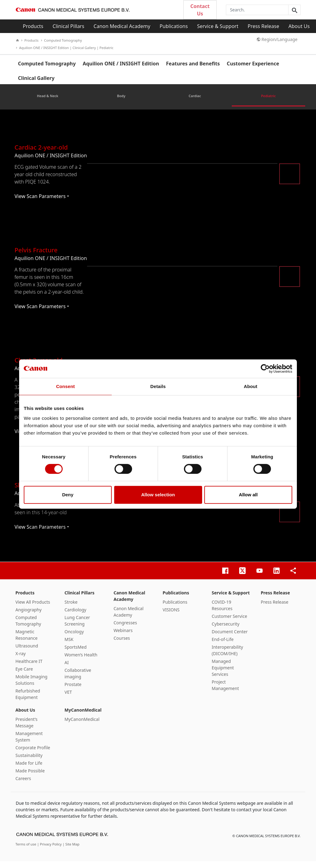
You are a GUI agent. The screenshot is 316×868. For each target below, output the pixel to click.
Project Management (225, 692)
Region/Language (277, 39)
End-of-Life (223, 646)
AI (67, 669)
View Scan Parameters (42, 203)
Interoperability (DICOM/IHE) (227, 657)
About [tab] (251, 386)
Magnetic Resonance (27, 641)
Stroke (71, 608)
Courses (122, 645)
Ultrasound (27, 652)
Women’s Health (81, 661)
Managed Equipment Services (223, 674)
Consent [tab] (66, 386)
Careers (23, 785)
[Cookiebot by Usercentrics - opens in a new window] (265, 369)
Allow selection (158, 495)
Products (33, 26)
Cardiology (75, 616)
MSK (69, 646)
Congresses (125, 629)
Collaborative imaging (78, 680)
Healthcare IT (29, 668)
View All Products (33, 608)
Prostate (73, 691)
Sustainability (29, 762)
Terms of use (26, 851)
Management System (29, 743)
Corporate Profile (33, 754)
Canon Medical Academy (122, 26)
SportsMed (76, 653)
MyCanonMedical (83, 716)
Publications (174, 26)
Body (121, 103)
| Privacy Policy (50, 851)
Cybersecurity (226, 630)
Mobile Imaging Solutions (31, 686)
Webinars (123, 637)
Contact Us (200, 10)
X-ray (21, 660)
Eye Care (24, 675)
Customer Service (229, 623)
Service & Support (218, 26)
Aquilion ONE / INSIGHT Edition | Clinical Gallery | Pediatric (65, 48)
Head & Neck (48, 103)
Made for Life (29, 769)
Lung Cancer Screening (77, 627)
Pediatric (268, 103)
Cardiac (195, 103)
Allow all (248, 495)
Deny (68, 495)
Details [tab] (158, 386)
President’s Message (26, 729)
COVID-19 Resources (222, 612)
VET (68, 699)
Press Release (263, 26)
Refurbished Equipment (28, 701)
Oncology (74, 638)
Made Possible (30, 777)
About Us (299, 26)
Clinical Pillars (69, 26)
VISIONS (171, 616)
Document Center (230, 638)
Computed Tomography (62, 40)
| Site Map (71, 851)
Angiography (29, 616)
